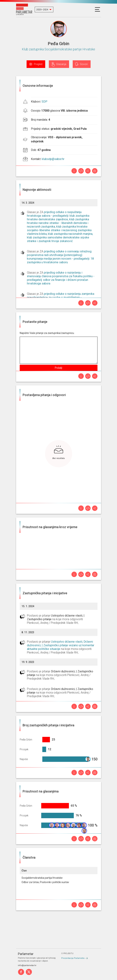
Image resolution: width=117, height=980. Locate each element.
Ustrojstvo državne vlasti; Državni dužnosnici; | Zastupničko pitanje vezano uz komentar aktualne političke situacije (61, 645)
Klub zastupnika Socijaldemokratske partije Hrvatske (58, 49)
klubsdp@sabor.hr (53, 159)
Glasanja (61, 64)
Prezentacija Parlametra (73, 958)
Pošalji (58, 368)
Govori (84, 64)
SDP (44, 102)
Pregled (38, 64)
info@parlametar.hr (27, 965)
